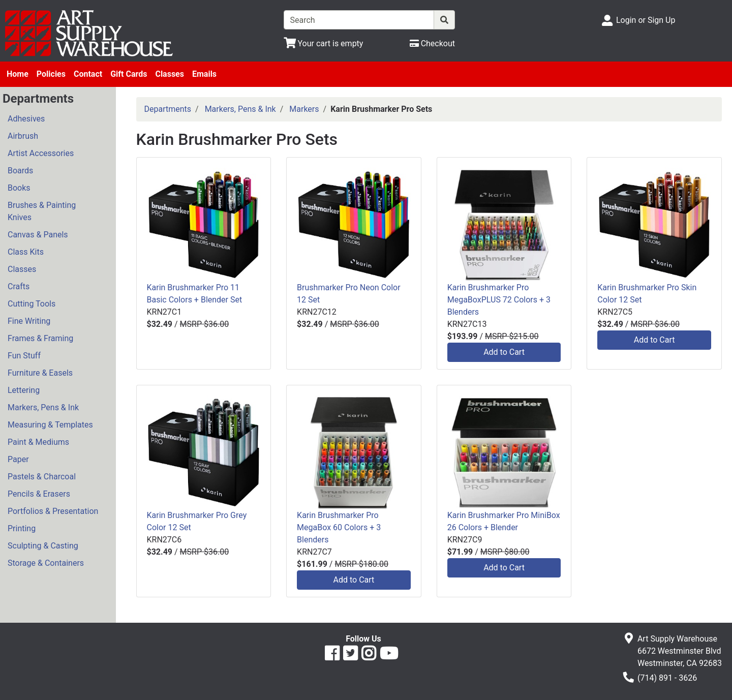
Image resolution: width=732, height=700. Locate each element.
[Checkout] (432, 43)
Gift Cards (129, 74)
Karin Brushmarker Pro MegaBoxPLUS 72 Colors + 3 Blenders (499, 300)
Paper (18, 459)
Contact (88, 74)
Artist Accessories (41, 153)
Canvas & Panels (38, 235)
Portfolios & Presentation (53, 511)
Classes (170, 74)
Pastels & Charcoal (42, 477)
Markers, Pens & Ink (43, 407)
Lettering (24, 390)
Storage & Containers (46, 563)
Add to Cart (504, 352)
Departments (168, 109)
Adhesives (26, 119)
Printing (22, 528)
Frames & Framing (40, 338)
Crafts (19, 286)
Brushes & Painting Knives (42, 211)
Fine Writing (29, 321)
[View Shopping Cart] (324, 43)
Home (18, 74)
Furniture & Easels (40, 373)
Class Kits (26, 252)
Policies (51, 74)
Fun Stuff (24, 356)
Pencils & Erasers (39, 494)
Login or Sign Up (646, 20)
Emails (204, 74)
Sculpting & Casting (43, 546)
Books (19, 188)
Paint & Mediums (38, 442)
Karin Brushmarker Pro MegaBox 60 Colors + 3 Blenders (339, 527)
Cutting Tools (32, 304)
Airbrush (23, 136)
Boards (20, 171)
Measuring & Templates (50, 425)
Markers (304, 109)
